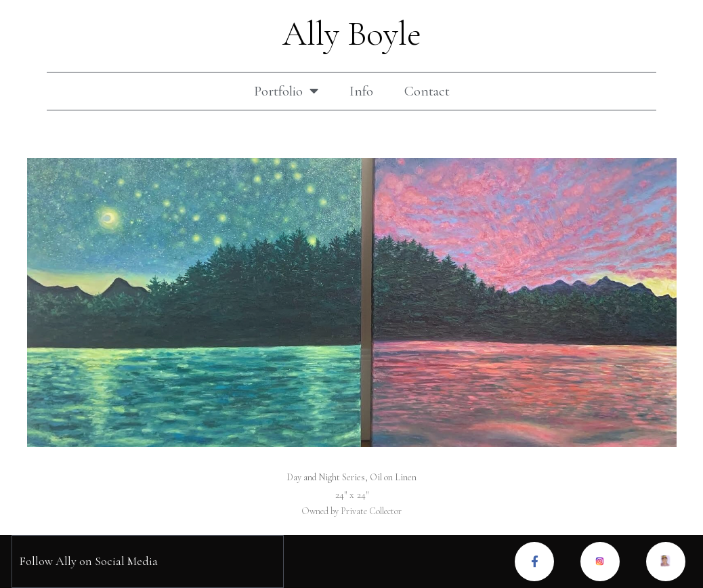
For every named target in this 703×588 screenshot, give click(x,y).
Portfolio (286, 91)
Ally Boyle (352, 34)
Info (361, 91)
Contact (427, 91)
